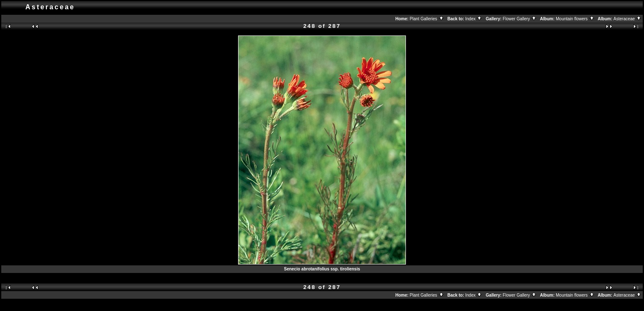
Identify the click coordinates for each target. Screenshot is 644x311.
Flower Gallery (520, 19)
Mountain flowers (575, 19)
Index (474, 19)
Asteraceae (628, 19)
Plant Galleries (427, 19)
